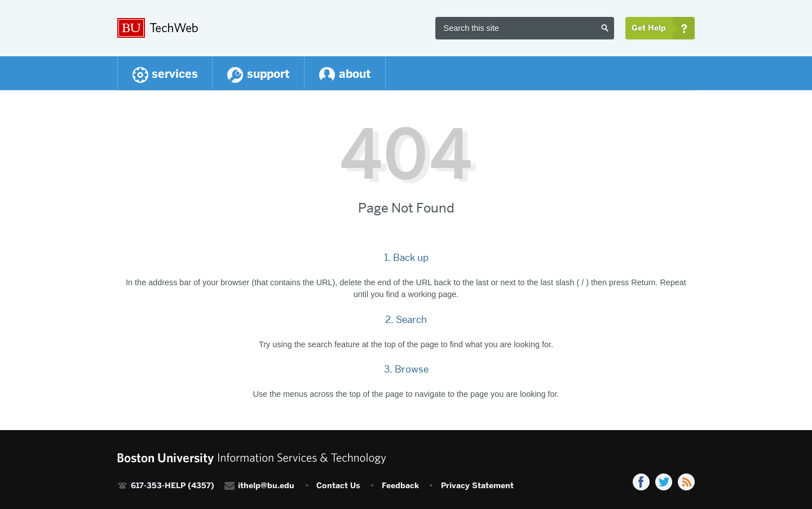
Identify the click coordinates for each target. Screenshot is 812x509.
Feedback (400, 486)
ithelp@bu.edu (266, 486)
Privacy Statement (477, 486)
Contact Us (338, 486)
